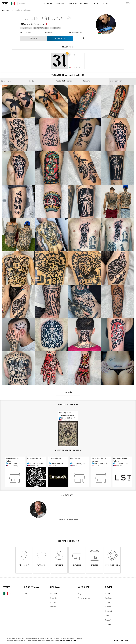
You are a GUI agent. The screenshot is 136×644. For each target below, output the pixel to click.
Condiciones (55, 594)
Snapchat (109, 612)
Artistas (60, 4)
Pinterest (108, 607)
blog (106, 4)
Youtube (108, 625)
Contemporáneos (41, 28)
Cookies (53, 603)
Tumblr (108, 603)
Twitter (108, 616)
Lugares (96, 4)
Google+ (108, 620)
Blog (79, 594)
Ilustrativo (56, 28)
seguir (33, 38)
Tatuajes (48, 4)
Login (25, 594)
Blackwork (26, 28)
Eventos (85, 4)
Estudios (73, 4)
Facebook (108, 598)
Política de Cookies (69, 641)
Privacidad (54, 598)
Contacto (60, 38)
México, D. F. (29, 24)
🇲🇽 (46, 24)
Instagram (109, 594)
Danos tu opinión (84, 598)
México (40, 24)
